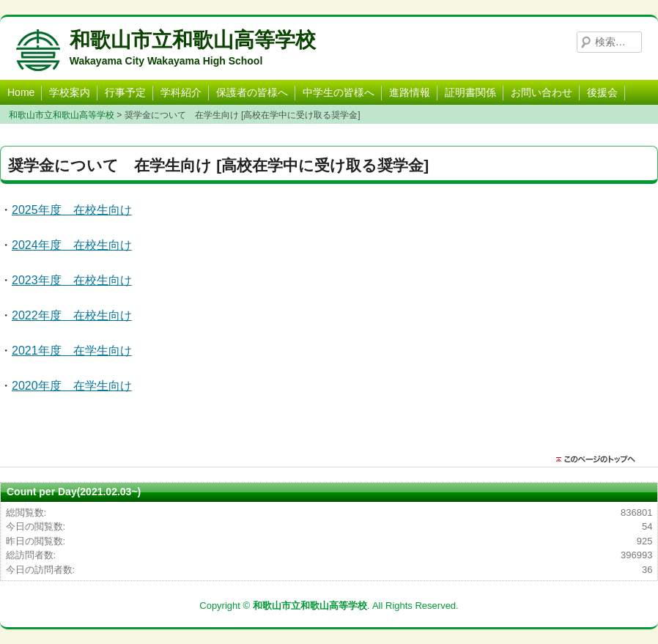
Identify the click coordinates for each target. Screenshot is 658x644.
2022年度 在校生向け (72, 315)
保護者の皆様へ (252, 92)
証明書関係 (470, 92)
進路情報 (410, 92)
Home (21, 92)
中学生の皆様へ (339, 92)
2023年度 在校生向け (72, 280)
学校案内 (70, 92)
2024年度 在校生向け (72, 245)
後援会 (602, 92)
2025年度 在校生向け (72, 210)
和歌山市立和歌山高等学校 (193, 40)
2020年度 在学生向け (72, 386)
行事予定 (125, 92)
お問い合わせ (541, 92)
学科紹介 (181, 92)
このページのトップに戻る (599, 459)
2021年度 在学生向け (72, 351)
